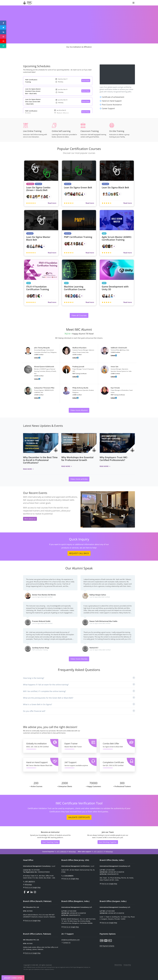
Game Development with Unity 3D (115, 288)
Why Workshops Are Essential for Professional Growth (77, 459)
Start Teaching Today (50, 842)
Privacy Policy (127, 965)
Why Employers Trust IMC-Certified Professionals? (114, 459)
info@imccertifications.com (70, 940)
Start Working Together (108, 842)
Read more (52, 203)
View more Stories (79, 659)
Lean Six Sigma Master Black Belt (38, 238)
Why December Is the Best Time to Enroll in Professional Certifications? (40, 460)
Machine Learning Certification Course (75, 288)
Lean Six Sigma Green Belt (78, 187)
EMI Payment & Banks (107, 946)
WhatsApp (72, 852)
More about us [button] (30, 519)
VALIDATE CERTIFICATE (79, 817)
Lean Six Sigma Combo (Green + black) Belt (38, 189)
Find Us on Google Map (33, 887)
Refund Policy (118, 965)
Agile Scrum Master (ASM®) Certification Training (117, 238)
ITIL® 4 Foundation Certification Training (38, 288)
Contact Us (67, 943)
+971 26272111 (99, 852)
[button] (85, 509)
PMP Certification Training (78, 237)
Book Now (86, 81)
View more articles (79, 479)
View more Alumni (79, 410)
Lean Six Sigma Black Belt (115, 187)
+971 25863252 (62, 852)
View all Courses (79, 315)
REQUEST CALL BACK (79, 553)
